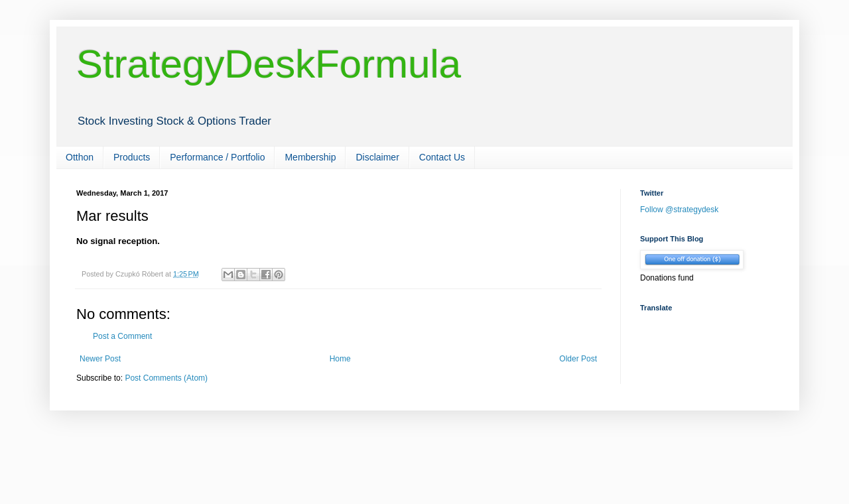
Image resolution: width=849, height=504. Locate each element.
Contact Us (442, 157)
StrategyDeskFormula (269, 64)
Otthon (80, 157)
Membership (310, 157)
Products (132, 157)
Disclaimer (377, 157)
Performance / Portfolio (217, 157)
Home (340, 359)
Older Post (578, 359)
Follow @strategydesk (679, 210)
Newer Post (100, 359)
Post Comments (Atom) (166, 378)
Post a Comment (122, 336)
